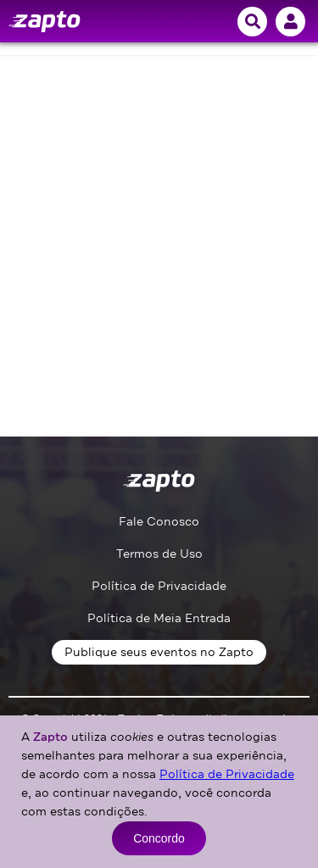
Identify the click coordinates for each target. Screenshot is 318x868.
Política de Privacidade (159, 586)
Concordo (159, 838)
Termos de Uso (159, 554)
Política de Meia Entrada (159, 618)
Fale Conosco (159, 522)
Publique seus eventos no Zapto (159, 652)
